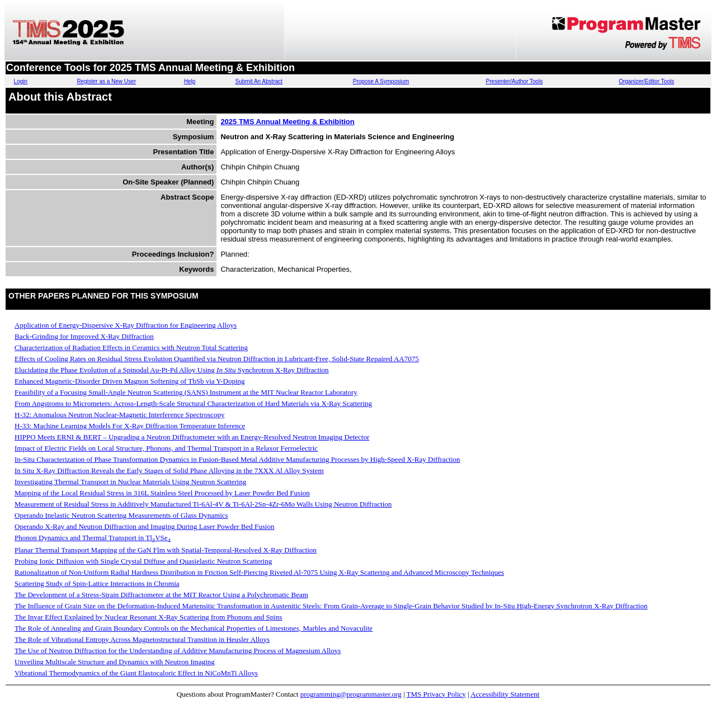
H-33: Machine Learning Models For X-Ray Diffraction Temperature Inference (130, 426)
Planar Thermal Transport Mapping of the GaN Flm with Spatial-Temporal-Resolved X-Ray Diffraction (166, 550)
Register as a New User (106, 81)
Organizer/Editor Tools (646, 81)
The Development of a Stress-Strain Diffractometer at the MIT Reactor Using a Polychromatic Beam (161, 595)
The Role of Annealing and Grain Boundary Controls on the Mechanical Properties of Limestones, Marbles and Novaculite (194, 628)
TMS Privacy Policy (436, 694)
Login (21, 81)
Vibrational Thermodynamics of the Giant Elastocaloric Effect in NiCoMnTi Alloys (136, 673)
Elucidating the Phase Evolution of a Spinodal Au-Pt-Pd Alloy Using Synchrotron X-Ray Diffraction (172, 370)
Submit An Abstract (259, 81)
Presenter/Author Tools (515, 81)
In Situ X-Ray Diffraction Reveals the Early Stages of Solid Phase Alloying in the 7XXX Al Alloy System (169, 471)
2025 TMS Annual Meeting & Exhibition (287, 122)
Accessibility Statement (505, 694)
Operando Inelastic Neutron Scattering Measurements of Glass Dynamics (121, 515)
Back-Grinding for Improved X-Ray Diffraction (84, 336)
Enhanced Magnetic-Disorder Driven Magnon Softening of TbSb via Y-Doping (130, 381)
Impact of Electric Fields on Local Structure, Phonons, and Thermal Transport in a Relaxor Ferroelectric (166, 448)
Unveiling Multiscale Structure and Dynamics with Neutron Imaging (115, 662)
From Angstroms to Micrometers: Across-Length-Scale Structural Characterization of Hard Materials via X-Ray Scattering (193, 403)
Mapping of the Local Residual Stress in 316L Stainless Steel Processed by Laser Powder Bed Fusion (162, 493)
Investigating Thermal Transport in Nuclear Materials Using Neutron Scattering (130, 482)
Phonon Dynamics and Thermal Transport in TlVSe (93, 538)
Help (190, 81)
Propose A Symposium (381, 81)
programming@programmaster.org (351, 694)
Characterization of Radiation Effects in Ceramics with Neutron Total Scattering (131, 348)
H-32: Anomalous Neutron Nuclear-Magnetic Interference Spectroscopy (120, 415)
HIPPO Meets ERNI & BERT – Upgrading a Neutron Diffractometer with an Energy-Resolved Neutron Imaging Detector (192, 437)
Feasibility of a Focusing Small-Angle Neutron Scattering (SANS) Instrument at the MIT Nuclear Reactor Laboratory (186, 392)
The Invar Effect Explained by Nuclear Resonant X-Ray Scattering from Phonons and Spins (148, 617)
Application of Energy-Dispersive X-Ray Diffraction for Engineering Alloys (126, 325)
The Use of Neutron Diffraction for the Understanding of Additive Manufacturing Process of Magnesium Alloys (178, 651)
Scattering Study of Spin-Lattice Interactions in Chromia (97, 583)
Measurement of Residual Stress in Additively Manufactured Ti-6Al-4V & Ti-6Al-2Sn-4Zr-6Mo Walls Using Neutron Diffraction (203, 504)
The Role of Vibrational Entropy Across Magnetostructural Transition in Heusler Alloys (142, 639)
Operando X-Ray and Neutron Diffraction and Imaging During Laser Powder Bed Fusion (144, 526)
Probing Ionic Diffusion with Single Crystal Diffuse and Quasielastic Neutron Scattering (143, 561)
